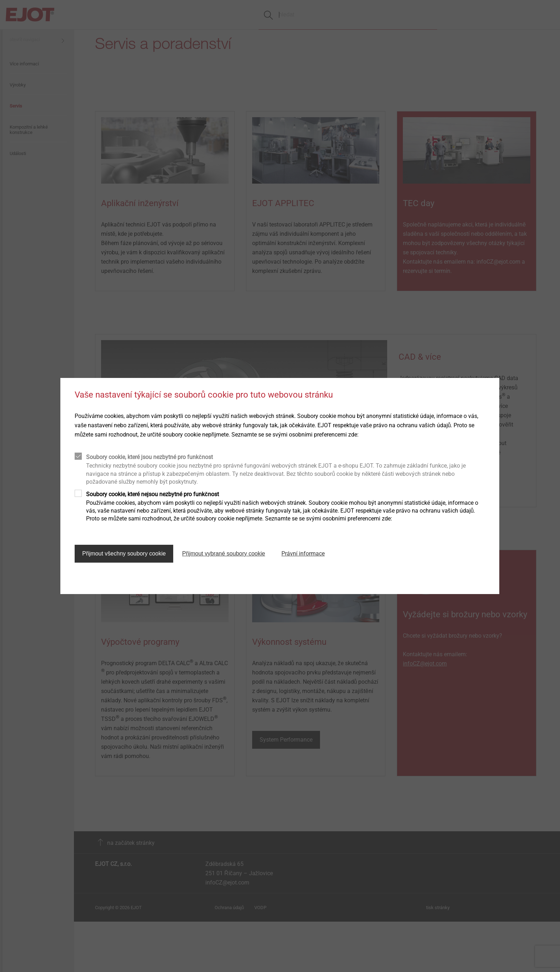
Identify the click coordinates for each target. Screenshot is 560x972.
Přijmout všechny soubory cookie (124, 554)
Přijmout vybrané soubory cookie (224, 554)
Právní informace (303, 554)
